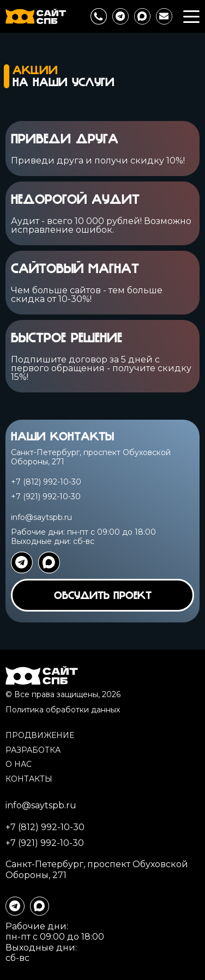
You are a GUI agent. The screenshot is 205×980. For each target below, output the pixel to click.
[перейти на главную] (36, 16)
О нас (19, 764)
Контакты (29, 779)
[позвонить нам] (99, 16)
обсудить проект (103, 595)
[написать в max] (142, 16)
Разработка (33, 750)
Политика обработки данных (63, 710)
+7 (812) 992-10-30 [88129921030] (46, 482)
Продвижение (40, 735)
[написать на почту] (164, 16)
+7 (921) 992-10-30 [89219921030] (46, 497)
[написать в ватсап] (49, 562)
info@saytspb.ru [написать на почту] (41, 517)
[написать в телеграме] (120, 16)
